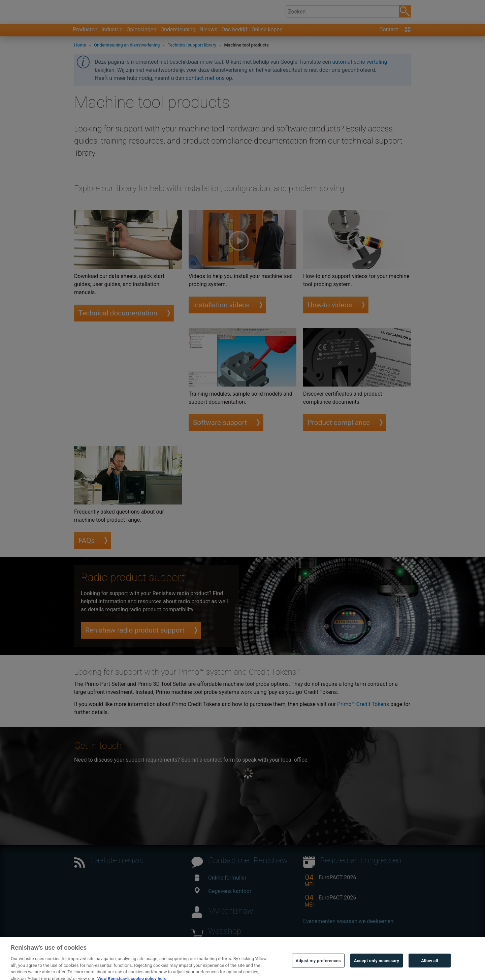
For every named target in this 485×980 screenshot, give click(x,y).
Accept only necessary (377, 970)
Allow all (430, 970)
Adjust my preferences (318, 970)
